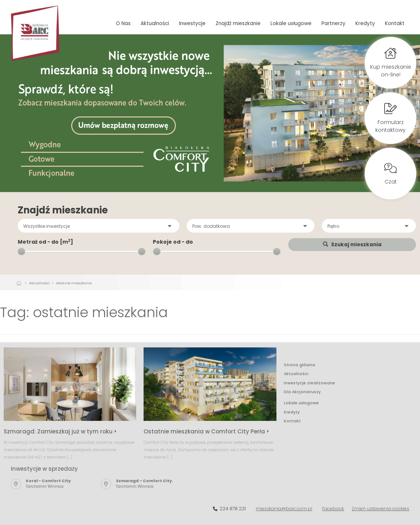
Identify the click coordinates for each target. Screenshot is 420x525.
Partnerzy (333, 23)
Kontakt (395, 23)
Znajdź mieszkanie (238, 23)
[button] (99, 226)
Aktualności (155, 23)
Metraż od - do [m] (45, 242)
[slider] (21, 251)
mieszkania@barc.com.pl (284, 509)
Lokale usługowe (291, 23)
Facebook (333, 509)
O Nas (123, 23)
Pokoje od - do (173, 242)
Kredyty (365, 23)
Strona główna (299, 365)
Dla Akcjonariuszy (302, 392)
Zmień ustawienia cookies (381, 509)
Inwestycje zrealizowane (309, 383)
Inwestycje (192, 23)
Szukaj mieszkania (352, 245)
